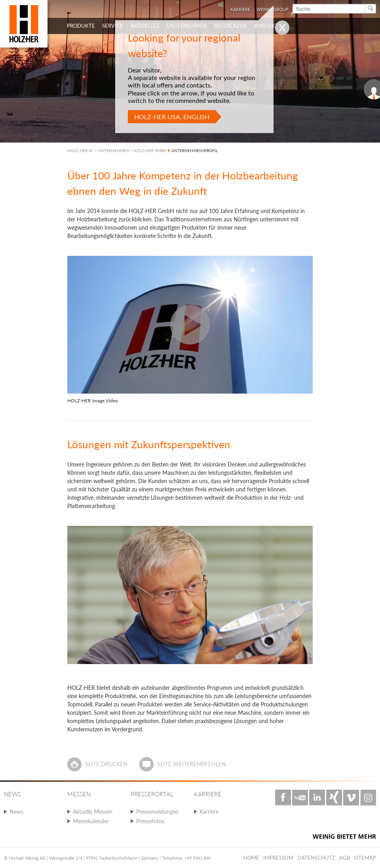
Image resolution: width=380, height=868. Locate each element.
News (16, 812)
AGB (345, 858)
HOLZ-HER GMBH (150, 150)
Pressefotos (150, 821)
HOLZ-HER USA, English (172, 117)
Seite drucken (106, 764)
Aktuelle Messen (93, 812)
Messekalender (91, 821)
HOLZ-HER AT (80, 150)
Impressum (278, 858)
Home (251, 858)
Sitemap (365, 858)
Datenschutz (316, 858)
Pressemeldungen (157, 812)
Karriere (209, 812)
